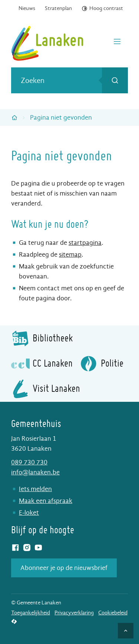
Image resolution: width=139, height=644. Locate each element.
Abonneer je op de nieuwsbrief (64, 568)
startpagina (85, 243)
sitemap (70, 255)
